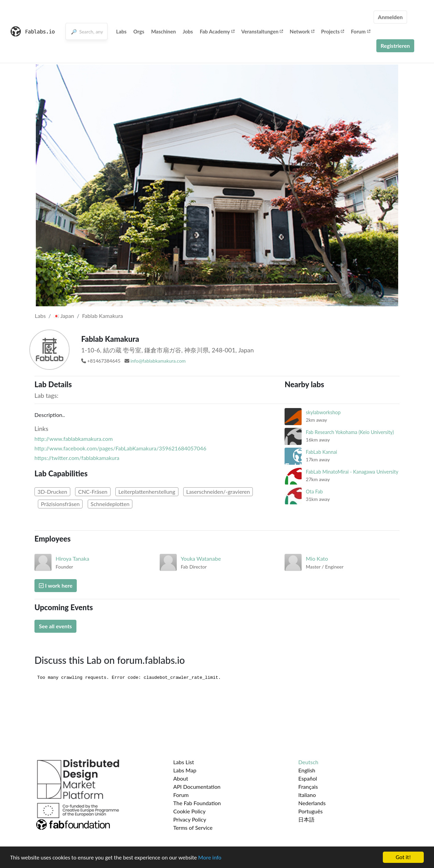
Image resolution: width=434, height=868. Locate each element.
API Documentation (197, 787)
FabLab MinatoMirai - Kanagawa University (352, 472)
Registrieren (395, 46)
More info (210, 858)
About (181, 778)
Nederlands (312, 803)
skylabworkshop (323, 412)
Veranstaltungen (262, 31)
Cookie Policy (190, 811)
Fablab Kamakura (102, 316)
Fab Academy (217, 31)
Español (308, 778)
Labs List (184, 762)
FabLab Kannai (321, 452)
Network (302, 31)
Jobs (188, 31)
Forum (360, 31)
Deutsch (308, 762)
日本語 (306, 819)
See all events (55, 626)
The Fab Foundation (197, 803)
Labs (121, 31)
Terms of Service (193, 828)
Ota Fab (314, 492)
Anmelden (390, 17)
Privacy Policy (190, 819)
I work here (56, 585)
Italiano (307, 795)
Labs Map (185, 770)
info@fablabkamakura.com (158, 361)
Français (308, 787)
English (307, 770)
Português (310, 811)
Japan (64, 316)
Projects (332, 31)
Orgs (139, 31)
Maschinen (164, 31)
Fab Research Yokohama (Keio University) (350, 432)
